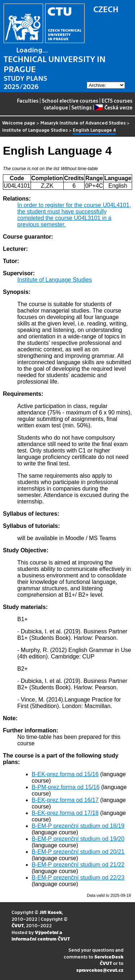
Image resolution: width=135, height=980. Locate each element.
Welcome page (19, 123)
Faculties (28, 100)
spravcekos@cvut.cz (100, 970)
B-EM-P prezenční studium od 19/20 (78, 839)
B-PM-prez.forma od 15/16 (66, 787)
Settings (82, 107)
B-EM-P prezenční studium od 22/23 (78, 878)
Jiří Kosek (51, 912)
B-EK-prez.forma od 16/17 (65, 800)
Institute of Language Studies (35, 130)
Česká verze (114, 107)
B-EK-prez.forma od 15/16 (65, 774)
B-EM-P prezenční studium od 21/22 (78, 865)
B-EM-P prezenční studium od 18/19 (78, 826)
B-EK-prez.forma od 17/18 (65, 813)
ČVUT (18, 925)
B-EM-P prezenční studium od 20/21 (78, 852)
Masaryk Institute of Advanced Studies (83, 123)
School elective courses (70, 100)
